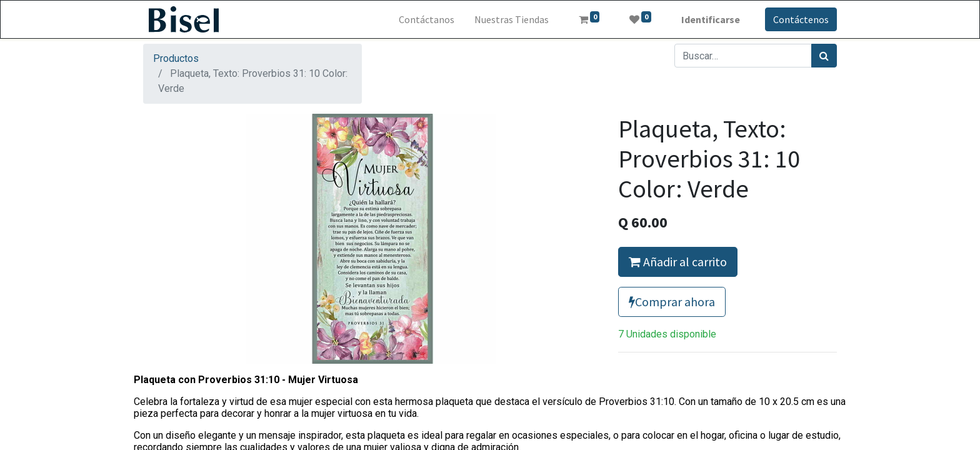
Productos (176, 58)
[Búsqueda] (824, 56)
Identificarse (711, 19)
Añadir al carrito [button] (678, 262)
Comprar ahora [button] (672, 302)
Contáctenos (801, 19)
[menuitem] (427, 19)
